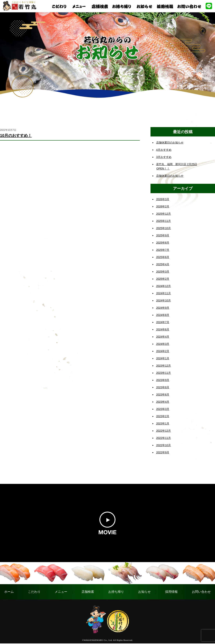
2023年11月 (163, 373)
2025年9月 (163, 235)
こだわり (34, 592)
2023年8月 (163, 387)
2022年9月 (163, 452)
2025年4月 (163, 264)
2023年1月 (163, 423)
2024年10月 (163, 300)
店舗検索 (88, 592)
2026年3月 (163, 199)
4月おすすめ (164, 150)
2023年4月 (163, 402)
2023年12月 (163, 366)
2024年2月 (163, 351)
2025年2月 (163, 279)
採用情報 (171, 592)
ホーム (9, 592)
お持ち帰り (116, 592)
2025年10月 (163, 228)
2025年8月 (163, 243)
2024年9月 (163, 308)
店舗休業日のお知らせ (170, 143)
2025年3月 (163, 272)
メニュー (61, 592)
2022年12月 (163, 431)
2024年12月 (163, 286)
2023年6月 (163, 395)
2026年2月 (163, 206)
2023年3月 (163, 409)
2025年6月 (163, 257)
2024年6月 (163, 329)
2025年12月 (163, 214)
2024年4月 (163, 337)
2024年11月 (163, 293)
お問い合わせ (201, 592)
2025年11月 (163, 221)
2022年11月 (163, 438)
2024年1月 (163, 358)
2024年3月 (163, 344)
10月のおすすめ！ (16, 135)
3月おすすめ (164, 157)
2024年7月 (163, 322)
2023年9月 (163, 380)
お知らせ (144, 592)
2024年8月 (163, 315)
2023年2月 (163, 416)
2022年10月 (163, 445)
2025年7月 (163, 250)
